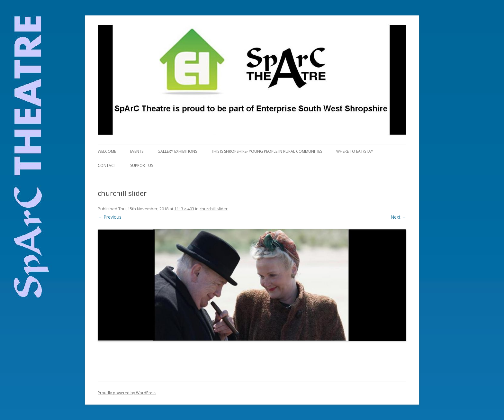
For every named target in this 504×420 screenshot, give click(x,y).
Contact (107, 165)
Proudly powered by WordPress (127, 393)
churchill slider (214, 209)
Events (137, 151)
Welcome (107, 151)
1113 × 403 (184, 209)
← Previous (110, 217)
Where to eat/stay (355, 151)
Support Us (142, 165)
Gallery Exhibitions (177, 151)
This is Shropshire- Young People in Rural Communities (267, 151)
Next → (398, 217)
